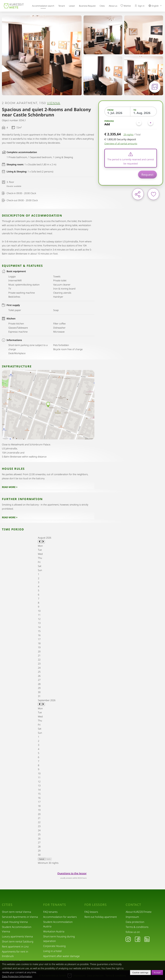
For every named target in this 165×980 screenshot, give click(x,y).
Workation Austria (54, 931)
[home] (14, 6)
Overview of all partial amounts (121, 144)
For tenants (55, 905)
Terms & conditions (137, 927)
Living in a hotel (52, 951)
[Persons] (145, 123)
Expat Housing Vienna (15, 922)
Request (147, 174)
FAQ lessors (91, 912)
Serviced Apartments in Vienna (20, 917)
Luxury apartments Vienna (17, 936)
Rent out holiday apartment (101, 917)
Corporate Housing (54, 946)
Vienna (54, 103)
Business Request (87, 6)
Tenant (62, 6)
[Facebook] (138, 939)
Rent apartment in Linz (15, 947)
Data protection (135, 922)
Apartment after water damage (61, 956)
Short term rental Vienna (16, 912)
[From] (118, 113)
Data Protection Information (17, 976)
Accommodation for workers (60, 917)
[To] (144, 113)
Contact (133, 905)
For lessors (96, 905)
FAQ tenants (50, 912)
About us (113, 6)
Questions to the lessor (72, 873)
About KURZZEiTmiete (139, 912)
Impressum (132, 917)
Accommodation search (43, 6)
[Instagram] (128, 939)
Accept (157, 973)
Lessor (72, 6)
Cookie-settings (140, 973)
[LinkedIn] (147, 939)
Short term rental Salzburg (18, 941)
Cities (102, 6)
